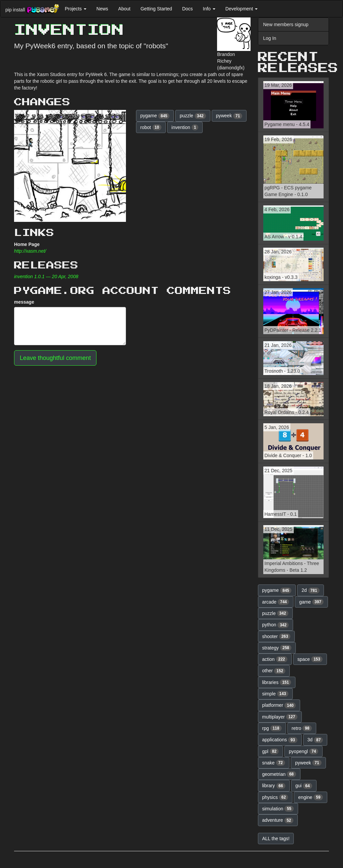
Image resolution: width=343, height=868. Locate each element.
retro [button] (302, 728)
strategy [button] (277, 648)
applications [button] (280, 740)
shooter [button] (277, 636)
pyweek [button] (229, 116)
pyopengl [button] (303, 751)
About (124, 9)
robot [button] (151, 127)
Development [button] (242, 9)
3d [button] (315, 740)
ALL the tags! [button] (276, 839)
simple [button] (275, 694)
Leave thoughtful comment (55, 358)
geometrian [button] (279, 774)
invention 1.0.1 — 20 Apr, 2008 (46, 276)
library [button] (274, 786)
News (102, 9)
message (24, 302)
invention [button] (185, 127)
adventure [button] (278, 820)
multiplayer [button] (280, 717)
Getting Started (156, 9)
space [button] (310, 659)
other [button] (274, 671)
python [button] (276, 625)
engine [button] (310, 797)
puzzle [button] (193, 116)
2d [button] (311, 591)
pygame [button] (155, 116)
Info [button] (209, 9)
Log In (270, 38)
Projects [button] (75, 9)
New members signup (286, 24)
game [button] (311, 602)
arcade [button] (276, 602)
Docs (188, 9)
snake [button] (274, 763)
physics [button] (275, 797)
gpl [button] (271, 751)
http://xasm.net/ (30, 251)
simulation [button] (278, 809)
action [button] (275, 659)
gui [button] (304, 786)
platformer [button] (279, 705)
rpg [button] (272, 728)
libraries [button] (277, 682)
